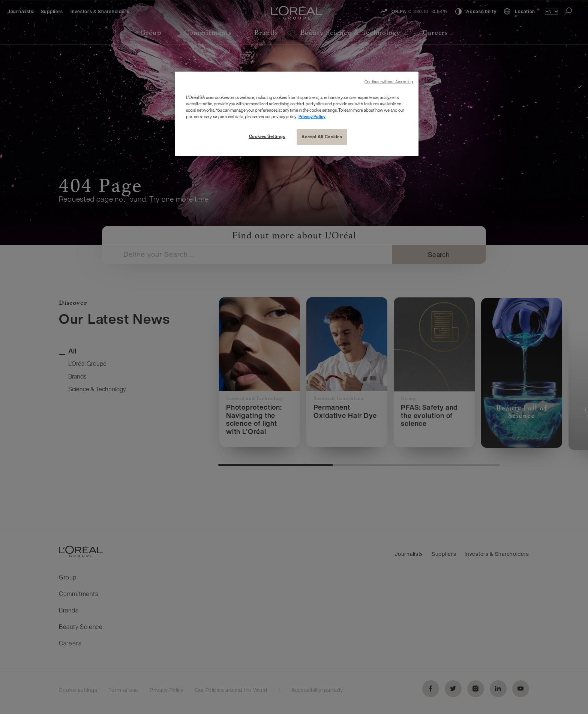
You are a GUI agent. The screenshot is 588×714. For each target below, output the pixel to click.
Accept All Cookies (322, 137)
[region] (297, 114)
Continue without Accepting (389, 82)
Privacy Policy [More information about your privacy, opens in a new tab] (312, 116)
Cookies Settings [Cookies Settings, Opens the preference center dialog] (267, 136)
